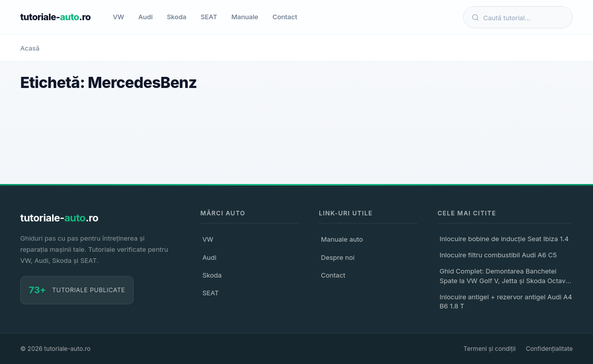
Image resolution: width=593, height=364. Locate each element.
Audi (145, 17)
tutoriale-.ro (55, 17)
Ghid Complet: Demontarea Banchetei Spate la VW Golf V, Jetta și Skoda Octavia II (505, 277)
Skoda (177, 17)
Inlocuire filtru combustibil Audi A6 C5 (498, 255)
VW (118, 17)
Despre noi (337, 257)
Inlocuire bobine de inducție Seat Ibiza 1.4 (504, 239)
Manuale (245, 17)
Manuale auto (342, 239)
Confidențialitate (549, 349)
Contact (285, 17)
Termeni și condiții (490, 349)
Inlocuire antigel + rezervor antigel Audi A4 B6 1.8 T (506, 301)
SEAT (209, 17)
